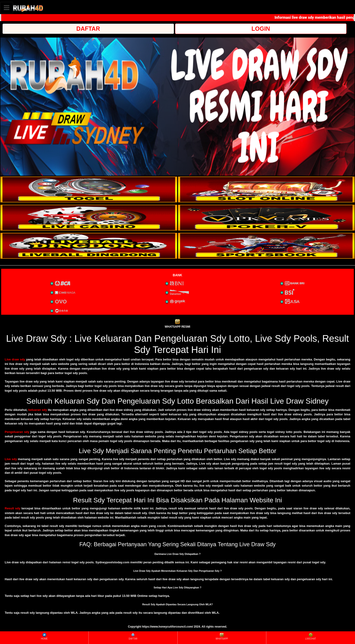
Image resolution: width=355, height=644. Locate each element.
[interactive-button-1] (89, 189)
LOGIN (261, 29)
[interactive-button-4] (266, 218)
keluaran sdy (38, 410)
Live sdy (11, 459)
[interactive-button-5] (89, 246)
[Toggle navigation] (7, 8)
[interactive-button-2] (266, 189)
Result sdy (13, 508)
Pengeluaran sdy (17, 432)
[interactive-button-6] (266, 246)
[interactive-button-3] (89, 218)
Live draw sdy (15, 359)
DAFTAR (88, 29)
